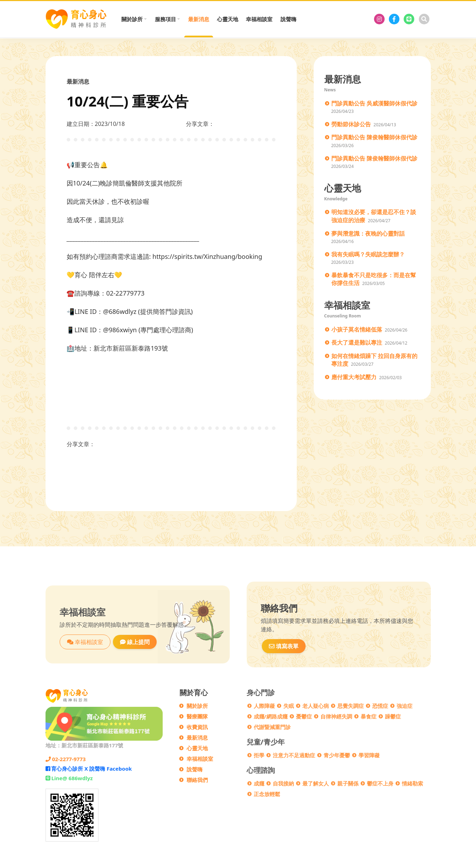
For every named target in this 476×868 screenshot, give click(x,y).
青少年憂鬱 (337, 755)
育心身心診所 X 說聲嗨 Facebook (89, 769)
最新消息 (199, 19)
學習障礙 (369, 755)
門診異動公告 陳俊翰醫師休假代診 (374, 137)
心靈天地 (228, 19)
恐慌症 (380, 706)
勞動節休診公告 (351, 124)
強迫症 (405, 706)
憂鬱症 (304, 716)
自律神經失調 (336, 716)
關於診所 (197, 706)
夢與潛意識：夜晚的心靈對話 (368, 233)
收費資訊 (197, 727)
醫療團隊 (197, 716)
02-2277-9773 (66, 759)
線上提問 (135, 642)
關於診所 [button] (132, 19)
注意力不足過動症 (294, 755)
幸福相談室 (259, 19)
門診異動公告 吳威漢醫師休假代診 (374, 103)
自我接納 (283, 783)
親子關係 (348, 783)
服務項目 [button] (165, 19)
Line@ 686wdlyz (69, 778)
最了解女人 (316, 783)
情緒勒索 (412, 783)
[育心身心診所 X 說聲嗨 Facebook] (394, 19)
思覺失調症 (351, 706)
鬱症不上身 (380, 783)
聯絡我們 (197, 780)
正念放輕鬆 (267, 794)
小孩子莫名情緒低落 (357, 329)
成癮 (259, 783)
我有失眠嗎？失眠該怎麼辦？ (368, 254)
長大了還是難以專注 (357, 342)
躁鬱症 (393, 716)
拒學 (259, 755)
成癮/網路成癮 (271, 716)
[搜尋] (424, 19)
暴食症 (369, 716)
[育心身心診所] (379, 19)
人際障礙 (264, 706)
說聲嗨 (288, 19)
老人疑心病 (316, 706)
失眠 (289, 706)
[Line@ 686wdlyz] (409, 19)
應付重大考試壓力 (354, 377)
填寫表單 (284, 646)
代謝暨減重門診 (272, 727)
